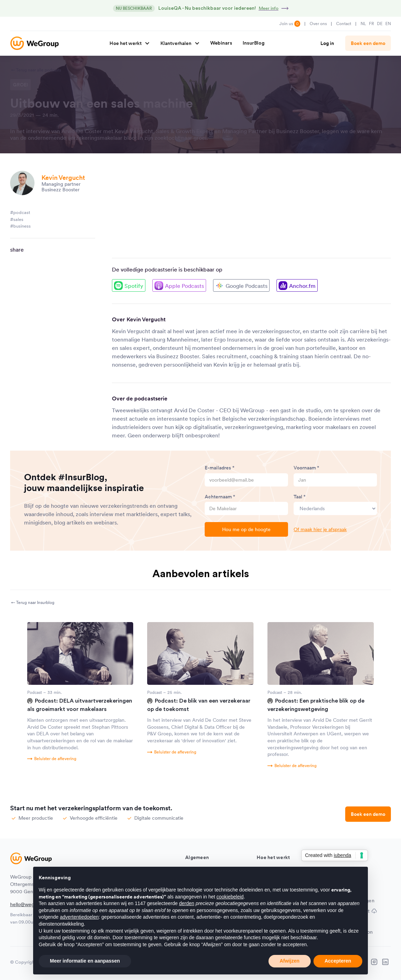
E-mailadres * (220, 468)
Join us (290, 24)
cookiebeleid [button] (230, 897)
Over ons (318, 24)
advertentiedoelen (79, 917)
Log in (327, 43)
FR (372, 24)
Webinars (221, 43)
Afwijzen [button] (290, 961)
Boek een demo (368, 43)
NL (363, 24)
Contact (344, 24)
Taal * (300, 497)
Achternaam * (220, 497)
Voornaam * (307, 468)
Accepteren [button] (338, 961)
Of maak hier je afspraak (320, 529)
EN (388, 24)
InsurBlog (254, 43)
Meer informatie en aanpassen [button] (85, 961)
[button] (127, 43)
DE (380, 24)
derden (187, 903)
